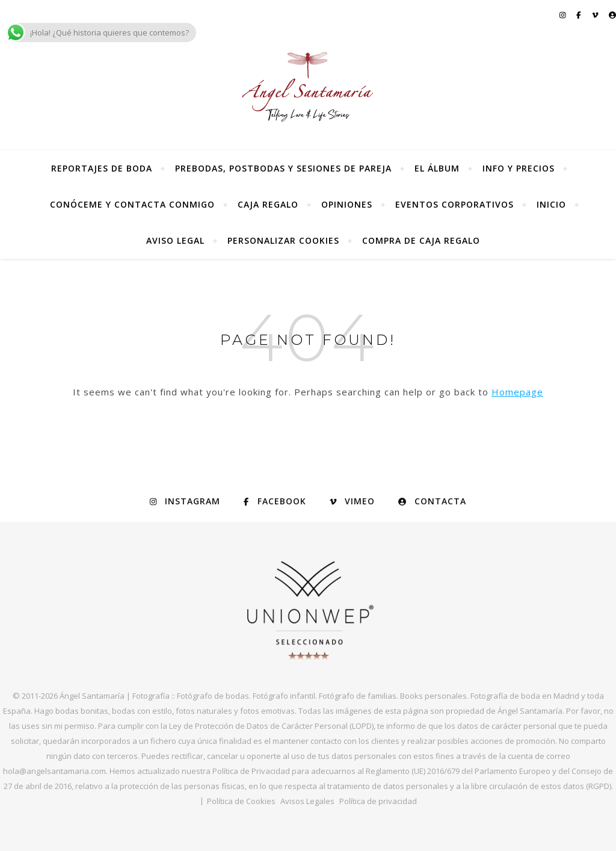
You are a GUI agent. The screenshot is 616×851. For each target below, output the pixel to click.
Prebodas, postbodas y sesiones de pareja (283, 168)
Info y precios (519, 168)
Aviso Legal (175, 240)
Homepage (517, 392)
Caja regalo (268, 204)
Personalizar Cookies (283, 240)
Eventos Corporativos (454, 204)
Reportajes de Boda (102, 168)
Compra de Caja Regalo (421, 240)
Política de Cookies (241, 801)
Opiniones (347, 204)
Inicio (551, 204)
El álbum (437, 168)
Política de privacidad (378, 801)
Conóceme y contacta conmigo (132, 204)
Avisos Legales (307, 801)
